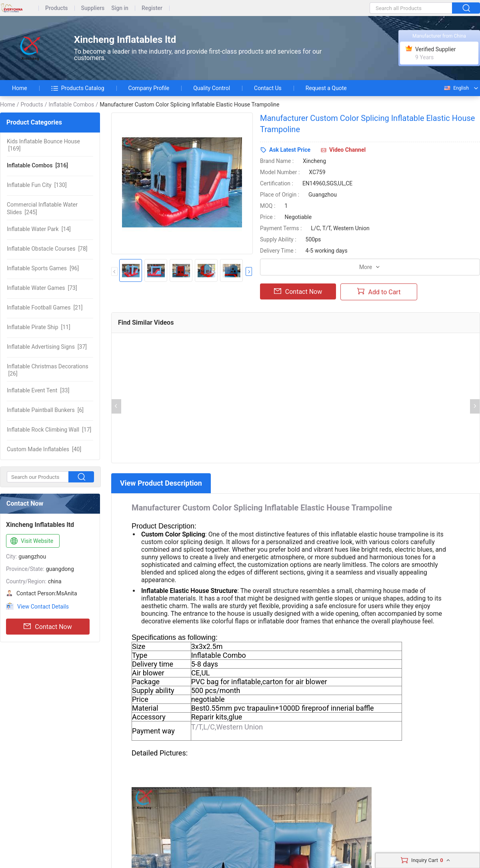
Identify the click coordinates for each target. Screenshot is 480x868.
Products (57, 8)
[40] (44, 449)
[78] (47, 249)
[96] (43, 268)
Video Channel (347, 150)
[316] (37, 165)
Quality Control (212, 88)
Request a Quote (326, 88)
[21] (45, 307)
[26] (48, 370)
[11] (39, 327)
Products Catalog (78, 88)
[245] (42, 208)
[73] (42, 288)
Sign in (120, 8)
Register (152, 8)
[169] (43, 145)
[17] (49, 430)
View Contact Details (43, 607)
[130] (37, 185)
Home (20, 88)
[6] (45, 410)
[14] (39, 229)
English (456, 88)
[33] (38, 390)
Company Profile (149, 88)
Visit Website (31, 541)
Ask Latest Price (290, 150)
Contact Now (48, 627)
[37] (47, 347)
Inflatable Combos (71, 104)
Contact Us (268, 88)
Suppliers (93, 8)
